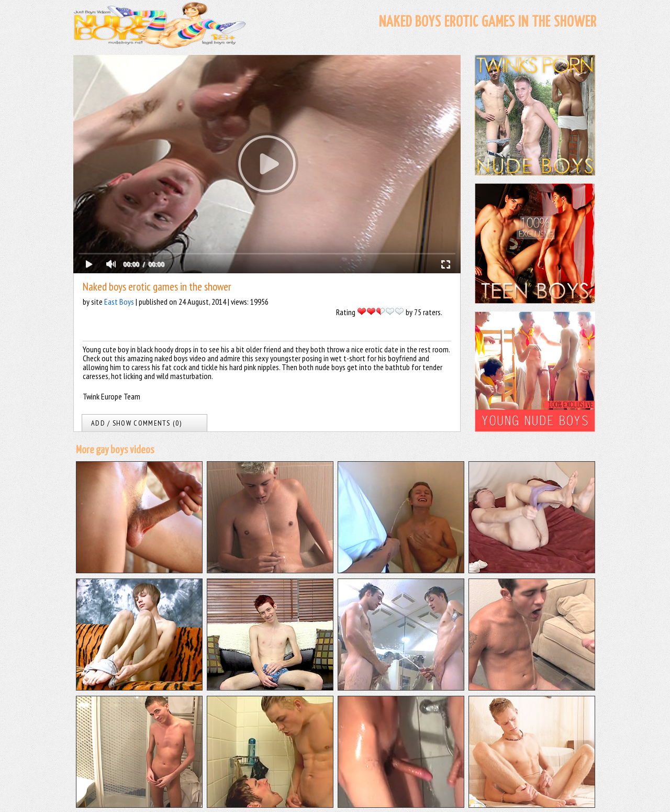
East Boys (119, 302)
